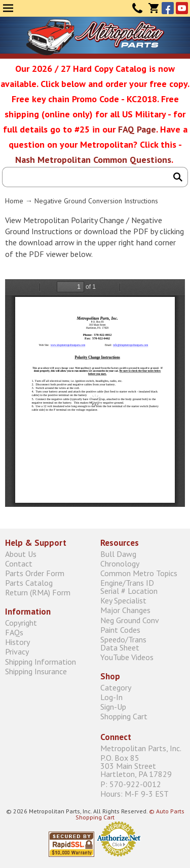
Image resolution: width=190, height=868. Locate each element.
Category (116, 687)
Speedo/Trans (143, 643)
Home (14, 201)
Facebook (168, 8)
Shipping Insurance (36, 671)
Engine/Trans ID (143, 587)
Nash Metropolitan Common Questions (93, 160)
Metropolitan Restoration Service (95, 37)
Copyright (21, 622)
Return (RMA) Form (38, 593)
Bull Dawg (118, 554)
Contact (137, 8)
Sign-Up (113, 707)
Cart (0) (154, 8)
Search (178, 177)
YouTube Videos (127, 657)
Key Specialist (123, 601)
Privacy (17, 652)
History (17, 642)
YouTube (182, 8)
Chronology (120, 563)
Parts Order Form (35, 573)
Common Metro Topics (139, 573)
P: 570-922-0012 (131, 784)
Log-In (111, 697)
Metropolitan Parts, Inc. (141, 748)
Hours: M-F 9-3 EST (135, 793)
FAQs (14, 632)
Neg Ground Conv (130, 620)
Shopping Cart (124, 717)
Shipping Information (41, 661)
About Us (21, 554)
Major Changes (125, 610)
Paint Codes (120, 630)
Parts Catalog (29, 583)
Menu (8, 8)
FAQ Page (137, 129)
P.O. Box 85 (143, 766)
